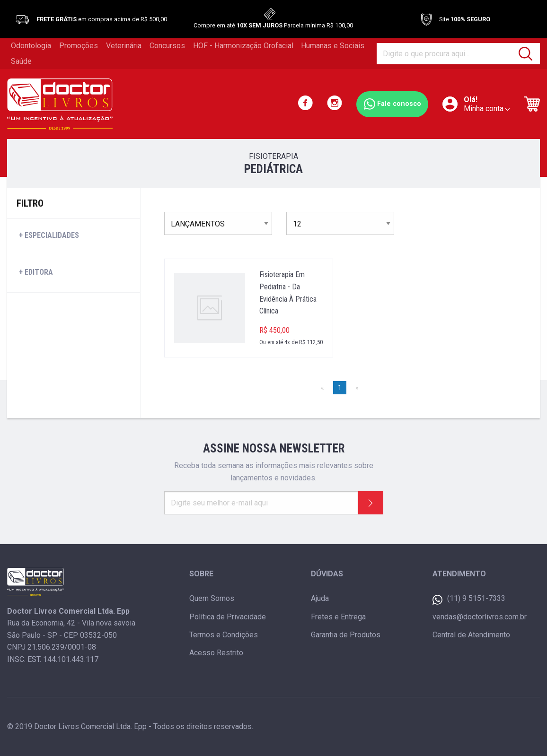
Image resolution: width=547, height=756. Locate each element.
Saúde (21, 61)
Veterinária (124, 46)
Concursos (167, 46)
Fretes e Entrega (338, 617)
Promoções (79, 46)
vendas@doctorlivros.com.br (480, 617)
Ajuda (320, 598)
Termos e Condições (224, 635)
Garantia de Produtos (346, 635)
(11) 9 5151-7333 (469, 599)
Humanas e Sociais (333, 46)
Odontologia (31, 46)
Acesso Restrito (216, 653)
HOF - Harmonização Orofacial (243, 46)
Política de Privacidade (228, 617)
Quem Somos (212, 598)
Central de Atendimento (471, 635)
